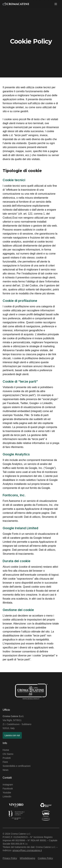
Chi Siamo (8, 754)
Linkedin (7, 797)
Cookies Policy (45, 858)
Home (6, 750)
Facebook (8, 789)
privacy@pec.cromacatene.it (27, 850)
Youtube (7, 793)
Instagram (8, 785)
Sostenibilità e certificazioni (17, 766)
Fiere (5, 762)
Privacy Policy (10, 858)
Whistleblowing (27, 858)
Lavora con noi (12, 735)
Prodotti (7, 758)
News (6, 770)
